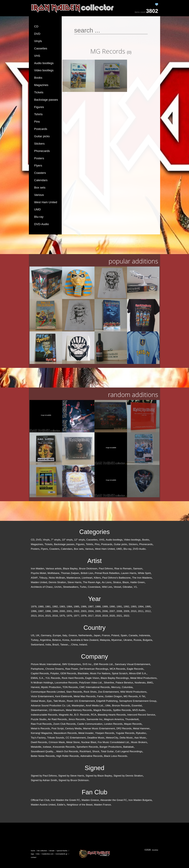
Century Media (73, 728)
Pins (37, 122)
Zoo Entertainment (108, 692)
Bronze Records (121, 706)
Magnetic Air (66, 715)
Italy (65, 635)
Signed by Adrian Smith (44, 780)
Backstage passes (46, 100)
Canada (133, 635)
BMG (150, 683)
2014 (41, 616)
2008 (119, 611)
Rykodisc (141, 733)
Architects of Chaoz (42, 587)
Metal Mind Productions (143, 678)
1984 (69, 607)
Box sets (40, 188)
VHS (37, 56)
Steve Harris (74, 582)
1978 (84, 616)
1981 (48, 607)
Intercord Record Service (141, 715)
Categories (94, 532)
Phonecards (42, 151)
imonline (155, 850)
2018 (98, 616)
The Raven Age (92, 582)
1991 (119, 607)
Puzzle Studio (39, 719)
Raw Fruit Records (41, 724)
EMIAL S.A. (37, 678)
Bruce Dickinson (88, 569)
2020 (112, 616)
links (38, 854)
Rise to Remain (123, 569)
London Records (113, 724)
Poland (115, 635)
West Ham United (46, 202)
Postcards (41, 129)
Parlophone (37, 669)
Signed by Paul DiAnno (44, 776)
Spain (124, 635)
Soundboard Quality (42, 751)
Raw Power (72, 669)
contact (34, 857)
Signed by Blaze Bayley (99, 776)
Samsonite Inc (94, 719)
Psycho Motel (38, 573)
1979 (34, 607)
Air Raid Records (57, 719)
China (74, 645)
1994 (141, 607)
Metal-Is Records (40, 728)
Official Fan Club (40, 800)
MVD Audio (139, 710)
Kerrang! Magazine (41, 733)
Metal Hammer (141, 728)
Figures (39, 107)
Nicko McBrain (57, 578)
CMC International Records (94, 687)
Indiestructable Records (44, 715)
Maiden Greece (90, 800)
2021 (119, 616)
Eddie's (61, 805)
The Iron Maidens (142, 578)
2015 (48, 616)
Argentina (45, 640)
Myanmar (117, 640)
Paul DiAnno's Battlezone (116, 578)
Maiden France (102, 805)
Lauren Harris (129, 573)
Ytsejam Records (105, 733)
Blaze (126, 582)
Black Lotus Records (116, 756)
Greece (73, 635)
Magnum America (114, 719)
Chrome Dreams (55, 669)
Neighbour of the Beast (80, 805)
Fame (100, 696)
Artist (94, 561)
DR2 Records (124, 728)
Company (94, 656)
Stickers (39, 144)
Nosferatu (140, 683)
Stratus (117, 582)
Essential (137, 706)
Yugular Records (125, 733)
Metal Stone (73, 742)
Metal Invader (86, 733)
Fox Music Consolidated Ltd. (114, 742)
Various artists (54, 569)
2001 (69, 611)
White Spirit (144, 573)
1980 (41, 607)
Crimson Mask (57, 742)
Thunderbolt (132, 719)
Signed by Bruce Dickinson (74, 780)
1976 (69, 616)
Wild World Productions (133, 692)
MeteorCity (112, 738)
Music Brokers (139, 742)
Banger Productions (111, 747)
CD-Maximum (57, 710)
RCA (94, 715)
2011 (141, 611)
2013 (34, 616)
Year (95, 599)
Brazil (56, 645)
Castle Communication (90, 724)
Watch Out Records (67, 751)
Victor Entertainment (42, 696)
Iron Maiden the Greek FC (65, 800)
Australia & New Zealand (84, 640)
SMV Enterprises (72, 664)
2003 (84, 611)
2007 (112, 611)
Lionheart (87, 578)
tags (32, 854)
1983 (62, 607)
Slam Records (74, 692)
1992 (126, 607)
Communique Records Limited (48, 692)
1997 (41, 611)
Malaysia (105, 640)
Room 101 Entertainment (81, 701)
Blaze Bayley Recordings (115, 678)
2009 (126, 611)
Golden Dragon (114, 696)
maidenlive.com (48, 854)
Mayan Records (133, 724)
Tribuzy (43, 578)
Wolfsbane (53, 573)
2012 (148, 611)
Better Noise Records (43, 756)
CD (36, 26)
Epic (49, 701)
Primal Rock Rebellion (107, 573)
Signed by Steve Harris (71, 776)
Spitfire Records (122, 710)
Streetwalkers (71, 587)
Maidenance (73, 578)
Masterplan (78, 706)
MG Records (131, 696)
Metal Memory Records (79, 710)
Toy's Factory (38, 738)
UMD (37, 209)
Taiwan (64, 645)
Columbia (127, 687)
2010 (134, 611)
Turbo (83, 587)
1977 (76, 616)
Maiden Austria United (43, 805)
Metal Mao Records (85, 696)
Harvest (35, 687)
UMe (108, 706)
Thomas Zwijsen (70, 573)
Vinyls (38, 41)
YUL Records (53, 678)
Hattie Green (137, 582)
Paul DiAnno (106, 569)
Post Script (58, 728)
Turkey (35, 640)
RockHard (85, 751)
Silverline (109, 683)
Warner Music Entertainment (99, 728)
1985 (76, 607)
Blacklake (83, 673)
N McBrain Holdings (42, 683)
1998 (48, 611)
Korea (66, 640)
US (33, 635)
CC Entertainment (76, 738)
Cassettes (41, 48)
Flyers (38, 166)
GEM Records (68, 673)
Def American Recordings (94, 669)
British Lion (87, 573)
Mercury (116, 687)
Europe (57, 635)
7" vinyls (56, 540)
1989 (105, 607)
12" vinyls (79, 540)
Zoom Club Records (65, 724)
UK (38, 635)
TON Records (70, 687)
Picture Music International (46, 664)
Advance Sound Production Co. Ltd (51, 706)
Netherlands (85, 635)
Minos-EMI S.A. (138, 673)
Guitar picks (42, 136)
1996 (34, 611)
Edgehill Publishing (107, 701)
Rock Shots (90, 692)
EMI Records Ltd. (104, 664)
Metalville (36, 747)
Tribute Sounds (56, 738)
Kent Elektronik (64, 696)
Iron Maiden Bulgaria (140, 800)
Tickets (39, 92)
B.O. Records (82, 715)
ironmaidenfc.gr (62, 854)
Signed (94, 768)
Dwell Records (39, 742)
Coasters (40, 173)
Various (39, 195)
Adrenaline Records (91, 756)
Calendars (41, 180)
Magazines (41, 85)
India (48, 645)
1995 (148, 607)
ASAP (34, 578)
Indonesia (144, 635)
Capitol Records (40, 673)
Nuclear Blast (89, 742)
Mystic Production (51, 687)
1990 (112, 607)
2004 (91, 611)
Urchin (58, 587)
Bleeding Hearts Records (112, 715)
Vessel (117, 587)
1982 (55, 607)
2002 (76, 611)
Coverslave (94, 587)
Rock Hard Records (73, 678)
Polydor (55, 673)
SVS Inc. (87, 664)
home (33, 851)
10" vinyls (67, 540)
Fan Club (95, 792)
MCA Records (117, 669)
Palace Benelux (124, 683)
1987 (91, 607)
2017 (91, 616)
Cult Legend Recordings (129, 751)
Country (94, 628)
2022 (126, 616)
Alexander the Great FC (114, 800)
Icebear (47, 747)
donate (52, 851)
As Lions (107, 582)
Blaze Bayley (70, 569)
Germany (46, 635)
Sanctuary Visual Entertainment (132, 664)
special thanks (62, 851)
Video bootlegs (44, 70)
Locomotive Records (66, 683)
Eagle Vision (92, 678)
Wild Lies (107, 587)
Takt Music (59, 701)
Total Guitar (107, 751)
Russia (137, 640)
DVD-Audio (41, 224)
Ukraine (128, 640)
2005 (98, 611)
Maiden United (39, 582)
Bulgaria (147, 640)
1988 (98, 607)
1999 (55, 611)
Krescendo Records (64, 747)
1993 (134, 607)
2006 (105, 611)
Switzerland (37, 645)
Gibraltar (128, 587)
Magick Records (102, 710)
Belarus (57, 640)
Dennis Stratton (57, 582)
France (106, 635)
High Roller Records (68, 756)
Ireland (83, 645)
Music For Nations (100, 673)
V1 (135, 587)
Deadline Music (96, 738)
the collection (42, 851)
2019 (105, 616)
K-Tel (142, 696)
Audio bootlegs (44, 63)
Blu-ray (39, 217)
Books (38, 78)
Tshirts (38, 114)
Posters (39, 158)
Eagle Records (135, 669)
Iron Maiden (37, 569)
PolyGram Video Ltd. (91, 683)
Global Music (38, 701)
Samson (138, 569)
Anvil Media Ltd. (95, 706)
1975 (62, 616)
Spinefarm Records (87, 747)
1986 (84, 607)
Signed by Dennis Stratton (128, 776)
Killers (97, 578)
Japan (97, 635)
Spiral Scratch (120, 673)
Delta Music (126, 738)
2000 (62, 611)
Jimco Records (77, 719)
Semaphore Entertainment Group (138, 701)
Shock (96, 751)
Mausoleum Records (65, 733)
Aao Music (140, 738)
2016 (55, 616)
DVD (37, 34)
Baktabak (128, 747)
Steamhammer (39, 710)
